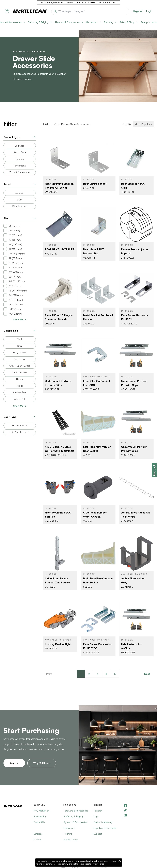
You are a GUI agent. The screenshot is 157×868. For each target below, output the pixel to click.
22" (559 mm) (15, 268)
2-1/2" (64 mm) (16, 263)
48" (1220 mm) (16, 305)
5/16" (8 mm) (15, 309)
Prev (49, 674)
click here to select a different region (102, 2)
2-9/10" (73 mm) (17, 281)
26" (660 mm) (16, 272)
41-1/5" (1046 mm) (18, 291)
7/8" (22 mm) (15, 314)
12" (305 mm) (15, 235)
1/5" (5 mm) (14, 231)
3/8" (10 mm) (15, 286)
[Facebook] (139, 805)
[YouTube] (139, 810)
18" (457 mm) (15, 249)
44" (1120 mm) (16, 295)
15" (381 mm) (15, 240)
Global (61, 2)
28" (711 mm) (15, 277)
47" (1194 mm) (16, 300)
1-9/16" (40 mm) (17, 254)
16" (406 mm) (15, 244)
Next (147, 674)
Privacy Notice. (98, 864)
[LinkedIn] (139, 815)
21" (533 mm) (15, 258)
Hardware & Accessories (29, 52)
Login (149, 11)
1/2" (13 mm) (15, 226)
